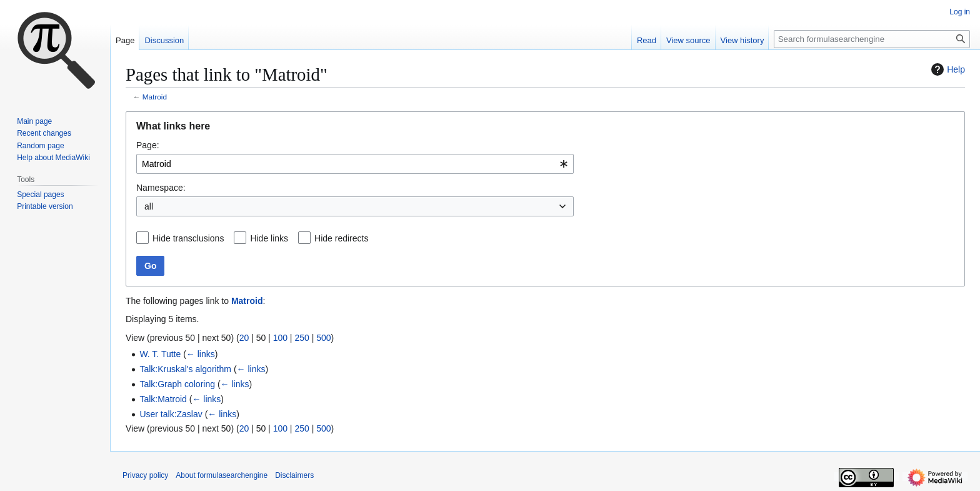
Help (947, 69)
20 (244, 338)
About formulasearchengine (222, 475)
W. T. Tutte (160, 354)
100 (280, 338)
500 (323, 338)
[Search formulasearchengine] (872, 39)
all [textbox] (149, 206)
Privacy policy (145, 475)
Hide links (269, 238)
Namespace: (161, 188)
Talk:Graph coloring (177, 384)
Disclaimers (294, 475)
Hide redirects (341, 238)
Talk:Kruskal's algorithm (185, 369)
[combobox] (355, 164)
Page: (148, 145)
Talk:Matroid (163, 399)
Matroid (155, 97)
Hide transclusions (188, 238)
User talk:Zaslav (171, 414)
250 (302, 338)
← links (201, 354)
